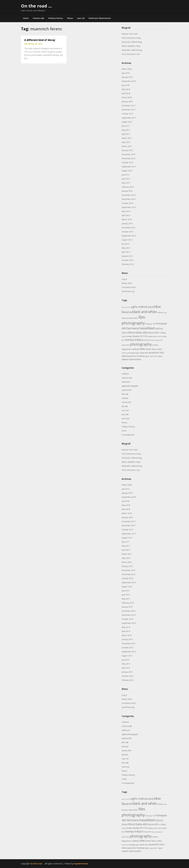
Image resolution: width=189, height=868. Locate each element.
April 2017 (126, 134)
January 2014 (127, 223)
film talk (125, 394)
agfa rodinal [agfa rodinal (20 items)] (139, 307)
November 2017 (129, 110)
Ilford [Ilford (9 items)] (125, 333)
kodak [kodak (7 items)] (129, 336)
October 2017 (128, 114)
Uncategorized (128, 435)
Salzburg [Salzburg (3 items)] (125, 353)
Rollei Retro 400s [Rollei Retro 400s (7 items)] (154, 349)
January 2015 (127, 191)
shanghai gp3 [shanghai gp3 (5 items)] (134, 353)
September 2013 (129, 236)
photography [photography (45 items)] (141, 344)
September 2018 (129, 81)
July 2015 (125, 175)
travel (124, 431)
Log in (124, 279)
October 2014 (128, 203)
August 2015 (127, 171)
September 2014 (129, 207)
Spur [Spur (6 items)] (147, 356)
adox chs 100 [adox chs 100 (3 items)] (126, 307)
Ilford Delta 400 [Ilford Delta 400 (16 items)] (138, 332)
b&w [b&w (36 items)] (157, 307)
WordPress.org (128, 291)
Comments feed (129, 287)
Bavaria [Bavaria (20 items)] (127, 312)
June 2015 (126, 179)
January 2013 (127, 256)
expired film (127, 390)
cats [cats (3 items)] (165, 313)
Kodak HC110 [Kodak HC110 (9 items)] (140, 336)
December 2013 (128, 228)
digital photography (130, 386)
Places (70, 18)
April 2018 (126, 93)
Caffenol (125, 374)
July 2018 (125, 85)
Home (26, 18)
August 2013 (127, 240)
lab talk (125, 406)
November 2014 (129, 199)
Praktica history (56, 18)
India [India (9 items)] (163, 333)
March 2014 (127, 219)
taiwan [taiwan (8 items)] (125, 359)
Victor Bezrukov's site (131, 54)
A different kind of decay (40, 40)
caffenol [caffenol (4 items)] (160, 312)
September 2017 (129, 118)
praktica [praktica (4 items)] (155, 345)
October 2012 (128, 260)
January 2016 (127, 150)
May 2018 (126, 89)
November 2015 (129, 158)
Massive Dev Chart (130, 34)
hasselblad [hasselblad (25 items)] (147, 328)
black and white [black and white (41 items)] (144, 312)
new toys (126, 418)
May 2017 (126, 130)
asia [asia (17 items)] (151, 307)
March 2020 (127, 69)
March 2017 (127, 138)
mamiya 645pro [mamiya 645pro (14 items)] (134, 340)
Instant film (126, 402)
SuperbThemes (81, 864)
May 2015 (126, 183)
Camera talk (38, 18)
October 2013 (128, 232)
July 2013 (125, 244)
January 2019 (127, 77)
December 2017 (128, 106)
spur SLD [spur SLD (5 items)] (153, 356)
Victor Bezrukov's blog (131, 38)
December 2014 (128, 195)
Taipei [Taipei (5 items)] (160, 356)
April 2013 (126, 252)
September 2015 (129, 167)
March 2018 (127, 97)
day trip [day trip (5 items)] (125, 318)
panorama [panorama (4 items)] (126, 345)
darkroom (126, 382)
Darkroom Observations (100, 18)
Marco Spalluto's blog (131, 46)
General (125, 398)
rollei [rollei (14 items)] (142, 349)
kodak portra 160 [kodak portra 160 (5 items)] (154, 336)
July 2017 (125, 126)
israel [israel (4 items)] (124, 336)
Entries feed (127, 283)
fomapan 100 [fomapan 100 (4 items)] (150, 324)
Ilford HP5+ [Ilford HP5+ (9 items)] (154, 333)
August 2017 (127, 122)
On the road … (36, 6)
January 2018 (127, 101)
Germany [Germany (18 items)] (133, 328)
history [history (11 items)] (159, 328)
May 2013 (126, 248)
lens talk (125, 414)
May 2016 (126, 142)
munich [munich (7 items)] (148, 340)
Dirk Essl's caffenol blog (132, 42)
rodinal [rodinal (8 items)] (135, 349)
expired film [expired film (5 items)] (133, 318)
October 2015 (128, 162)
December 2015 (128, 154)
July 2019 (125, 73)
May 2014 (126, 211)
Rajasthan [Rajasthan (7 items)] (126, 349)
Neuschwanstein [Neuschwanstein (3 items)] (157, 340)
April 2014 (126, 215)
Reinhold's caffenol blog (132, 50)
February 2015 (128, 187)
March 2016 (127, 146)
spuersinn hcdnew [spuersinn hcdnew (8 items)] (136, 356)
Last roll (81, 18)
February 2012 (128, 264)
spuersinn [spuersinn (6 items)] (144, 353)
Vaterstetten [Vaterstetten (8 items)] (135, 359)
